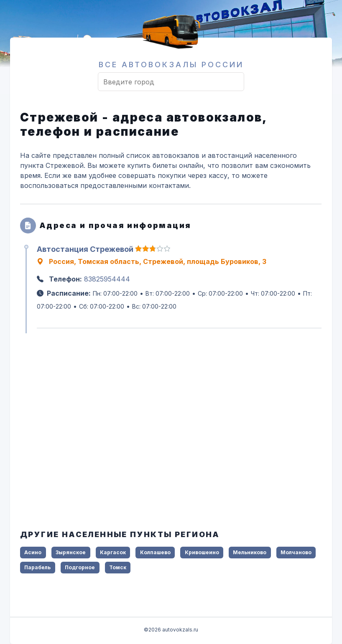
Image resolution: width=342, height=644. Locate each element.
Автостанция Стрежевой (85, 249)
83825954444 (107, 279)
